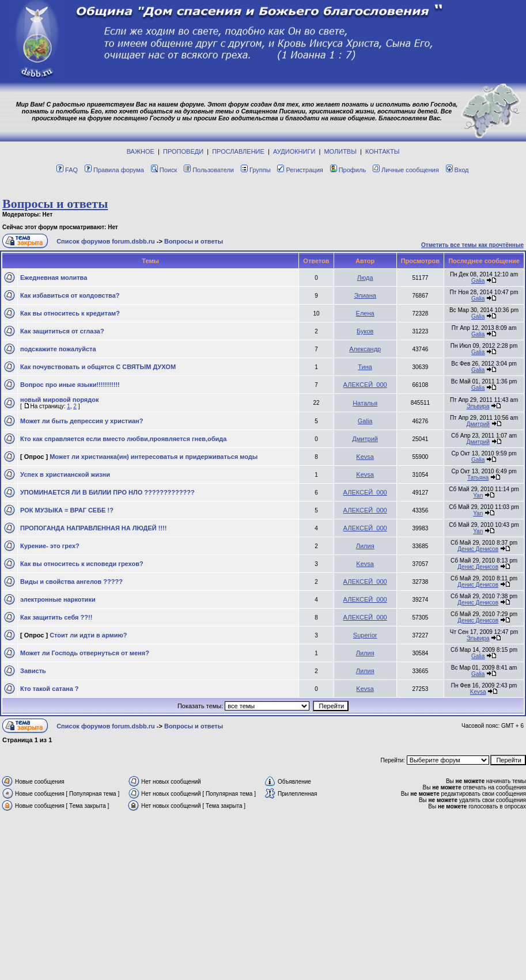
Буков (365, 331)
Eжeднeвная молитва (54, 278)
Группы (256, 170)
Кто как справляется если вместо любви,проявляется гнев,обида (123, 439)
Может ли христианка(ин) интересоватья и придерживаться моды (154, 457)
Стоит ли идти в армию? (88, 635)
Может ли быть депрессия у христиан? (82, 421)
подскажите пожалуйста (58, 349)
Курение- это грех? (50, 546)
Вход (457, 170)
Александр (365, 349)
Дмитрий (478, 424)
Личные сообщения (406, 170)
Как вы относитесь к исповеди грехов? (82, 564)
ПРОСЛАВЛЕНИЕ (238, 151)
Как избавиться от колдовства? (70, 295)
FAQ (67, 170)
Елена (365, 313)
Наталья (365, 403)
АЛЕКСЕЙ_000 (365, 385)
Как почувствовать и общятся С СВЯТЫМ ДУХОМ (98, 367)
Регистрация (300, 170)
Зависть (33, 671)
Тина (365, 367)
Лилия (365, 546)
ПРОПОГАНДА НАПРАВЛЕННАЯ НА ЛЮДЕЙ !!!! (93, 528)
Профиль (348, 170)
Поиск (164, 170)
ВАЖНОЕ (141, 151)
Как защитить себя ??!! (56, 617)
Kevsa (365, 457)
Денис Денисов (478, 549)
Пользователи (209, 170)
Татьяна (478, 478)
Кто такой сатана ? (50, 689)
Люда (365, 278)
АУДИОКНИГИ (294, 151)
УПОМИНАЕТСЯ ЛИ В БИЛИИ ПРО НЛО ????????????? (107, 492)
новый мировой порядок (59, 400)
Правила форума (114, 170)
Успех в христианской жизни (65, 474)
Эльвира (478, 406)
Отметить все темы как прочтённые (472, 245)
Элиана (365, 295)
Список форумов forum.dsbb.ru (106, 241)
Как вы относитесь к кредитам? (70, 313)
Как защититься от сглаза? (62, 331)
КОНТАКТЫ (382, 151)
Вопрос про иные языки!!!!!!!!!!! (70, 385)
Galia (478, 281)
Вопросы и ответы (55, 204)
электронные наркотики (58, 599)
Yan (478, 495)
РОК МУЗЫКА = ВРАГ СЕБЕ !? (67, 510)
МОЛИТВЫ (340, 151)
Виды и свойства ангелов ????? (71, 582)
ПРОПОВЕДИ (183, 151)
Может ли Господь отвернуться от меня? (85, 653)
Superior (365, 635)
